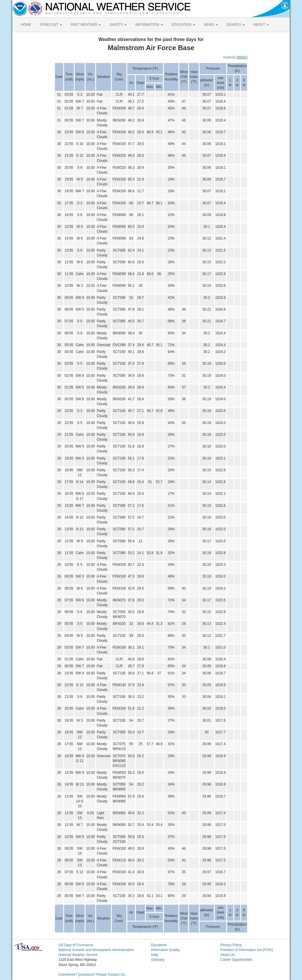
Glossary (158, 960)
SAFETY (118, 25)
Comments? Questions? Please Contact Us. (92, 975)
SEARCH (236, 25)
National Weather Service (78, 955)
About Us (227, 955)
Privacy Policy (231, 945)
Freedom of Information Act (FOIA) (247, 950)
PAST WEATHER (86, 25)
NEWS (211, 25)
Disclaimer (159, 945)
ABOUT (261, 25)
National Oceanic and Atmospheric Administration (96, 950)
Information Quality (165, 950)
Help (155, 955)
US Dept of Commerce (76, 945)
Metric (242, 57)
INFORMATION (149, 25)
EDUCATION (183, 25)
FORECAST (51, 25)
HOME (26, 25)
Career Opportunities (236, 960)
